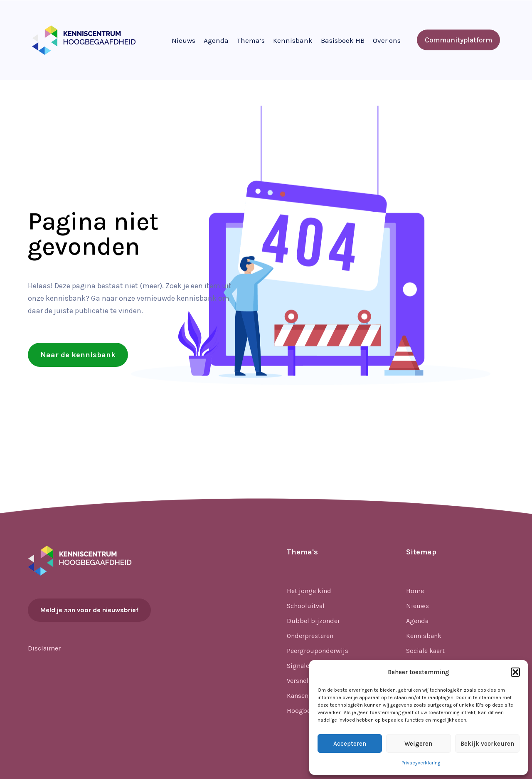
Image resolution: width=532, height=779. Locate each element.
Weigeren (418, 744)
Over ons (387, 40)
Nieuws (183, 40)
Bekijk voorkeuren (487, 744)
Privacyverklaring (421, 763)
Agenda (216, 40)
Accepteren (350, 744)
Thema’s (251, 40)
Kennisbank (293, 40)
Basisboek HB (343, 40)
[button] (515, 672)
